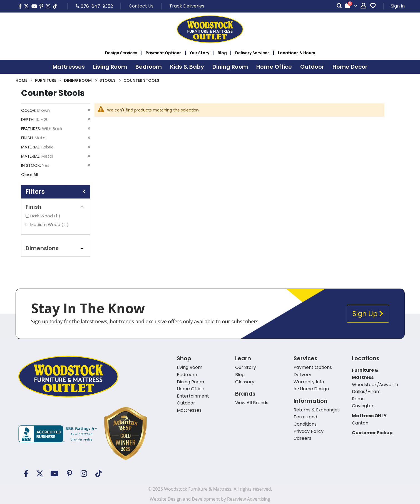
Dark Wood (46, 216)
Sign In (398, 6)
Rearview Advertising (249, 499)
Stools (108, 80)
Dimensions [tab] (56, 248)
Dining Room (78, 80)
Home (21, 80)
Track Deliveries (187, 6)
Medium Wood (50, 224)
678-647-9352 (94, 6)
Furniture (46, 80)
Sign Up (368, 314)
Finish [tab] (56, 207)
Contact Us (141, 6)
